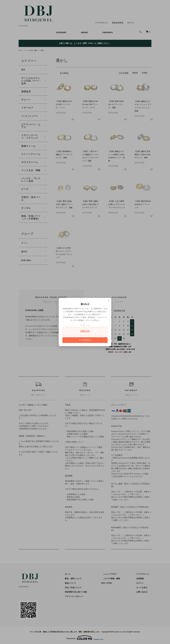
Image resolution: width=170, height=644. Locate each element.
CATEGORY (61, 32)
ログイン (131, 23)
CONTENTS (108, 32)
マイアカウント (102, 23)
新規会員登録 (118, 23)
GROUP (84, 32)
